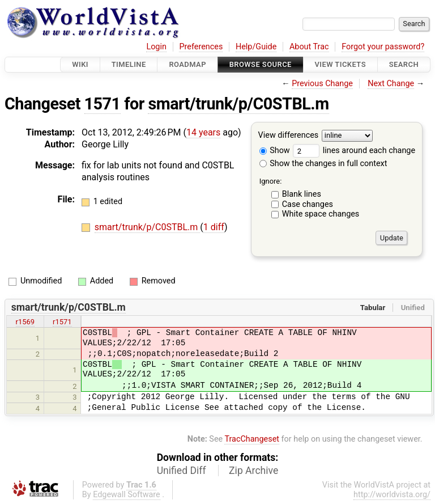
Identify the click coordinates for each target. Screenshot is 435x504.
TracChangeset (252, 439)
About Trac (309, 47)
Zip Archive (253, 471)
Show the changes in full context (323, 164)
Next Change (391, 84)
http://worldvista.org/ (392, 495)
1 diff (214, 227)
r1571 (62, 322)
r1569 (25, 322)
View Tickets (340, 64)
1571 (103, 104)
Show (275, 151)
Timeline (129, 64)
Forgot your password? (383, 47)
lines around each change (354, 151)
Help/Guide (256, 47)
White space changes (321, 214)
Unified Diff (182, 471)
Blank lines (302, 194)
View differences (289, 136)
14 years (203, 132)
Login (156, 47)
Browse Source (261, 64)
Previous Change (322, 84)
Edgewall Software (127, 495)
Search (404, 64)
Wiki (80, 64)
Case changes (308, 204)
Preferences (201, 47)
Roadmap (187, 64)
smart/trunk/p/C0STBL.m (238, 104)
